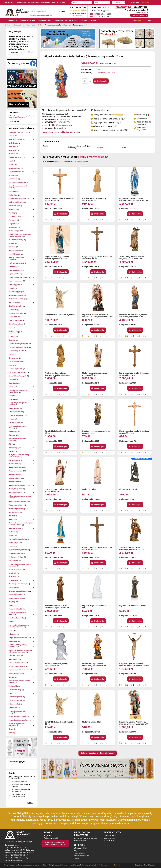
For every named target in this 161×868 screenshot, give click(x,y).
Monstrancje (13, 448)
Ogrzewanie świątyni (16, 505)
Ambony (12, 175)
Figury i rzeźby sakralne (17, 277)
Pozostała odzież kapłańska (18, 720)
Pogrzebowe (13, 546)
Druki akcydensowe (16, 263)
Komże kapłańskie (15, 362)
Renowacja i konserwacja (18, 584)
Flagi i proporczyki (15, 270)
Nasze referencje (80, 853)
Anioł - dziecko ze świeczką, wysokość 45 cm (94, 199)
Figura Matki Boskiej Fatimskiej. (59, 547)
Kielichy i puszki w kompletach (15, 332)
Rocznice (12, 154)
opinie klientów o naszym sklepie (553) (111, 130)
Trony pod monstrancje (17, 666)
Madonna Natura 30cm (92, 722)
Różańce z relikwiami (16, 598)
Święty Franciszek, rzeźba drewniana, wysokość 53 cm (57, 607)
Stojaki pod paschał (16, 618)
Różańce (12, 588)
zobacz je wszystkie (80, 161)
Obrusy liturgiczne (15, 489)
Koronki (11, 365)
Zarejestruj (124, 7)
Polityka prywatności (51, 838)
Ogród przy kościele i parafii (19, 501)
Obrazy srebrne (14, 482)
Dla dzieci (12, 247)
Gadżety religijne (15, 292)
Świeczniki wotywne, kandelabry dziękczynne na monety (20, 651)
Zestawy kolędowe (15, 697)
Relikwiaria (13, 577)
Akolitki (11, 165)
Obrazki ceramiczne (16, 467)
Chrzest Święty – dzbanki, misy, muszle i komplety (20, 235)
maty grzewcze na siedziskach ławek (18, 795)
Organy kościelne (15, 528)
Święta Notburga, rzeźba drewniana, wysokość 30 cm (94, 665)
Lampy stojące (14, 408)
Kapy (10, 328)
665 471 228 (95, 16)
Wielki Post (13, 143)
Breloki (11, 213)
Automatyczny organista (17, 182)
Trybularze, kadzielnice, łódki (19, 670)
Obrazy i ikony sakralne (17, 485)
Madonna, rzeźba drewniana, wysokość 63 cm (94, 374)
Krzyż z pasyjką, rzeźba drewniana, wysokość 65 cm (97, 548)
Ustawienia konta (110, 838)
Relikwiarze (13, 580)
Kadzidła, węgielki (15, 306)
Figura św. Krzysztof (128, 489)
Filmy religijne (14, 285)
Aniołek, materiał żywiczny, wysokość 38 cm (57, 665)
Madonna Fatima (89, 489)
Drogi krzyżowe (14, 251)
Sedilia (11, 605)
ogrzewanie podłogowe (20, 781)
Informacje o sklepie (81, 848)
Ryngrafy (12, 602)
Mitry (10, 444)
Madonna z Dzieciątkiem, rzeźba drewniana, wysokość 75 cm (133, 316)
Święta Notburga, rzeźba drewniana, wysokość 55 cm (132, 548)
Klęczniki (12, 340)
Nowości (12, 729)
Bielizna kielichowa (15, 202)
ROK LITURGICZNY (16, 157)
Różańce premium (15, 595)
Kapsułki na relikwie (16, 324)
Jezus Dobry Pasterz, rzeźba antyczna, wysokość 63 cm (132, 258)
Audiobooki (13, 191)
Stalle (11, 621)
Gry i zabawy (13, 303)
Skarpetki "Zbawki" (15, 609)
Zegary (11, 693)
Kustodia (12, 396)
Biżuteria (12, 209)
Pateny (11, 536)
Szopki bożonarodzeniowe (18, 638)
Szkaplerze (12, 634)
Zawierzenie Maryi (15, 690)
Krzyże (11, 387)
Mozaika (12, 451)
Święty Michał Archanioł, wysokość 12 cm (60, 723)
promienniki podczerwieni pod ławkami (21, 790)
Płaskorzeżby (13, 561)
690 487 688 (95, 14)
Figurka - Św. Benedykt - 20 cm (133, 606)
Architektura (13, 179)
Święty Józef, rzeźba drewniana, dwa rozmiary (96, 432)
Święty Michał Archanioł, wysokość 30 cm (60, 316)
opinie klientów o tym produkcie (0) (109, 119)
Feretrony (12, 267)
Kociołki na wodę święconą (18, 344)
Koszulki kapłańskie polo (18, 376)
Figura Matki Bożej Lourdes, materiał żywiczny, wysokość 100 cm (134, 200)
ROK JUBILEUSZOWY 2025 (18, 132)
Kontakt (77, 858)
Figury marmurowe (15, 281)
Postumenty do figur (16, 557)
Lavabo (11, 419)
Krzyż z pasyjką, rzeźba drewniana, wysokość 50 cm (60, 199)
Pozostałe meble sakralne (18, 717)
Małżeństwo (13, 432)
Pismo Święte (13, 543)
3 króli (11, 161)
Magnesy (12, 435)
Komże (11, 355)
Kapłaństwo (13, 317)
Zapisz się (15, 121)
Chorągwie (12, 220)
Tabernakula (13, 659)
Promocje (12, 733)
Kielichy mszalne (15, 320)
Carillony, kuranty (15, 216)
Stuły (10, 631)
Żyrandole (12, 708)
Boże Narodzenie (15, 139)
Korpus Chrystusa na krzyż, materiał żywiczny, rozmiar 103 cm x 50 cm (134, 665)
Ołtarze (11, 516)
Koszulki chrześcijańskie (17, 372)
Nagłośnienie (13, 464)
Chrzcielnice (13, 227)
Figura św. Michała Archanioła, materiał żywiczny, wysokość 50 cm (97, 316)
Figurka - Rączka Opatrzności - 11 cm (97, 607)
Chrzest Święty (14, 231)
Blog (75, 851)
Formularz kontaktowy (81, 856)
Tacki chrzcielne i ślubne (17, 663)
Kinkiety (12, 337)
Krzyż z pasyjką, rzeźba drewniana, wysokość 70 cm (134, 432)
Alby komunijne (14, 172)
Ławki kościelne (14, 423)
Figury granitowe (15, 274)
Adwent (11, 136)
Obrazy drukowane (15, 471)
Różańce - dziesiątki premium (19, 591)
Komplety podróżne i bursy (18, 347)
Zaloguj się (140, 7)
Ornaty (11, 519)
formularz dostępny (55, 128)
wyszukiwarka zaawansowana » (41, 15)
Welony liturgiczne (15, 674)
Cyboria (11, 243)
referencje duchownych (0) (105, 126)
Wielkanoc (12, 147)
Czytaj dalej (16, 53)
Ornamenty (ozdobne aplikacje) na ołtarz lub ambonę (21, 524)
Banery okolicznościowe (17, 199)
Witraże (11, 677)
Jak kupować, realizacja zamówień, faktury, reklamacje (86, 839)
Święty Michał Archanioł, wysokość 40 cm (60, 432)
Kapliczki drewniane (16, 313)
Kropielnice (13, 383)
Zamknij (117, 865)
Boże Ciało (12, 150)
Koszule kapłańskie (16, 369)
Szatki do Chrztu (14, 656)
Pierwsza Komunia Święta (18, 539)
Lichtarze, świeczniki (16, 415)
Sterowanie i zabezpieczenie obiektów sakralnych (19, 626)
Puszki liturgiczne (15, 570)
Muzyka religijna (14, 460)
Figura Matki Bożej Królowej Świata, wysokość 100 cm (57, 258)
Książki (11, 399)
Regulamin (48, 836)
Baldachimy (13, 195)
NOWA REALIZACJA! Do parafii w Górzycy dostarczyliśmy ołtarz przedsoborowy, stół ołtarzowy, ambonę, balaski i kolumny (21, 43)
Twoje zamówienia (110, 836)
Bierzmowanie (14, 206)
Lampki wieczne (14, 412)
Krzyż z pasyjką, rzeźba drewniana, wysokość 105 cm (97, 258)
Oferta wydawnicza (15, 493)
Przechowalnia (109, 841)
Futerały (12, 288)
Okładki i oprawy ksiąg (17, 509)
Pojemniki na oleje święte (18, 550)
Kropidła (12, 379)
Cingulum (12, 224)
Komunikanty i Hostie (16, 351)
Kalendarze (13, 310)
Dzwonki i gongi (14, 254)
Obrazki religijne (14, 478)
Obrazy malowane (15, 475)
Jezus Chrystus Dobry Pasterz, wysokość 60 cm (58, 490)
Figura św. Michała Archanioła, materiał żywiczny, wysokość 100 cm (134, 723)
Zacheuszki (13, 686)
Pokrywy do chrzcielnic (17, 553)
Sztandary (12, 641)
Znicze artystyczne (15, 700)
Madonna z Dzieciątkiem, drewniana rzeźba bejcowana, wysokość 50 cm (58, 374)
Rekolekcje (13, 573)
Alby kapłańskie (14, 168)
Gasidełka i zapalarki (16, 295)
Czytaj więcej (145, 3)
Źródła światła (14, 704)
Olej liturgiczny (14, 512)
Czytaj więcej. (103, 865)
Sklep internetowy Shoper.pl (145, 865)
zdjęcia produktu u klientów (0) (107, 123)
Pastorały (12, 532)
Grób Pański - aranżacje (17, 299)
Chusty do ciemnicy (16, 240)
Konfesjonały (13, 358)
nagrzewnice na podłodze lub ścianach (22, 785)
